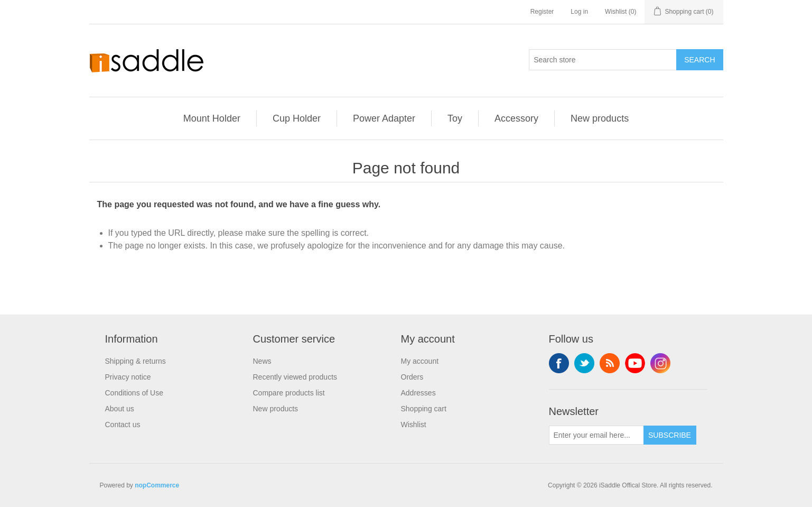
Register (542, 12)
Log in (579, 12)
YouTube (635, 363)
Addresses (418, 393)
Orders (412, 377)
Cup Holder (297, 118)
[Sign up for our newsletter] (596, 435)
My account (420, 361)
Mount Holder (212, 118)
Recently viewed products (295, 377)
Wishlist (414, 425)
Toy (455, 118)
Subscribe (670, 435)
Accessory (516, 118)
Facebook (559, 363)
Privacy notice (128, 377)
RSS (610, 363)
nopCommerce (157, 485)
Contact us (123, 425)
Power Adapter (384, 118)
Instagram (660, 363)
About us (120, 409)
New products (600, 118)
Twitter (584, 363)
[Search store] (603, 60)
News (262, 361)
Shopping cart (424, 409)
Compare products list (289, 393)
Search (699, 60)
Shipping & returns (136, 361)
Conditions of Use (134, 393)
